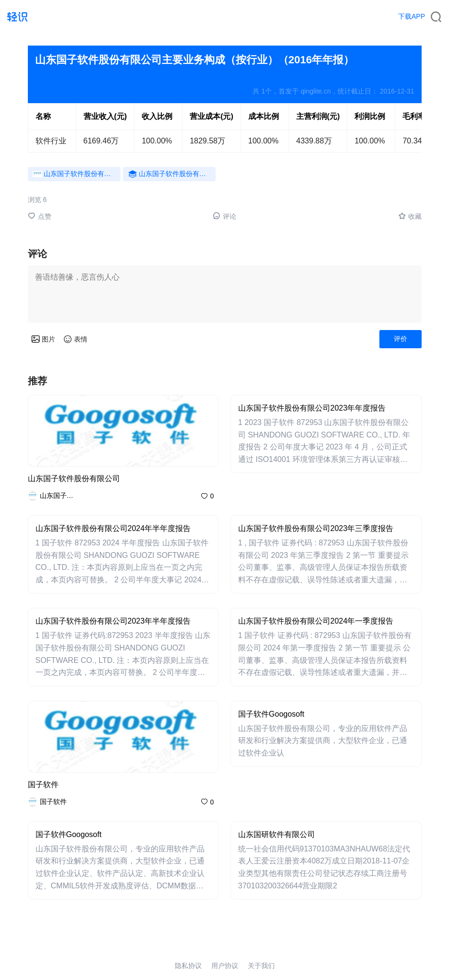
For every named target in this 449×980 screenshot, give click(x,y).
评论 (224, 216)
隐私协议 (188, 966)
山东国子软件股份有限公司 (74, 478)
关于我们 (261, 966)
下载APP (412, 16)
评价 (400, 339)
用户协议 (225, 966)
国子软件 (43, 785)
